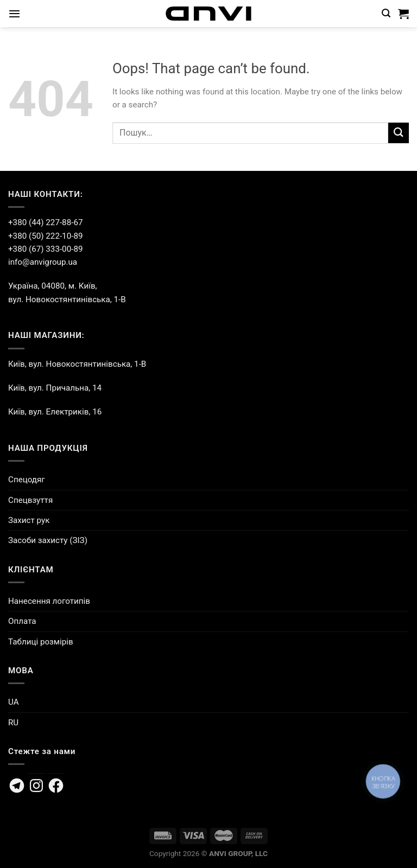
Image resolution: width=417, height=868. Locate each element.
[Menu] (14, 14)
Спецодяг (27, 480)
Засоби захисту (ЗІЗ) (48, 540)
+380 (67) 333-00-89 (45, 249)
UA (14, 702)
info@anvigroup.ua (43, 262)
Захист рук (29, 520)
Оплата (22, 621)
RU (13, 723)
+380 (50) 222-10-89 (45, 236)
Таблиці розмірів (41, 642)
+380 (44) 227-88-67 (45, 222)
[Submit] (399, 133)
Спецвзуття (30, 500)
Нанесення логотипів (49, 601)
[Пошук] (386, 13)
